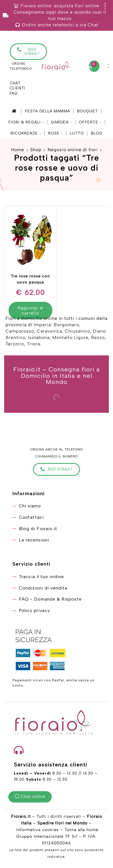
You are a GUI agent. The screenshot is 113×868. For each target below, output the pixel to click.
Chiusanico (77, 331)
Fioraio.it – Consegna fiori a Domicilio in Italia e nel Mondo (57, 376)
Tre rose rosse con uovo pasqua (30, 279)
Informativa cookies (38, 830)
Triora (34, 344)
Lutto (77, 133)
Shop (36, 150)
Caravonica (49, 331)
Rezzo (98, 337)
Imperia (42, 325)
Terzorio (15, 344)
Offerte (90, 122)
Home (18, 150)
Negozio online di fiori (73, 150)
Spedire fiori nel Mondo (62, 823)
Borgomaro (66, 325)
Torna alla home (81, 830)
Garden (61, 122)
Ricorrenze (26, 133)
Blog (97, 133)
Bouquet (88, 111)
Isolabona (39, 337)
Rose (56, 133)
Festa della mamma (47, 111)
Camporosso (20, 331)
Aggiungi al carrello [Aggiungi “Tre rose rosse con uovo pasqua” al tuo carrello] (30, 310)
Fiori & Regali (26, 122)
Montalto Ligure (70, 337)
